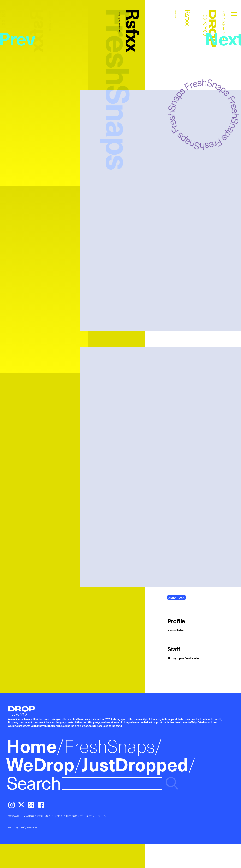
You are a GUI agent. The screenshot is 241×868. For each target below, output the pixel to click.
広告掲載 (28, 816)
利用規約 (71, 816)
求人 (60, 816)
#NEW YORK (176, 597)
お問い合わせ (46, 816)
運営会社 (14, 816)
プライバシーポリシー (94, 816)
